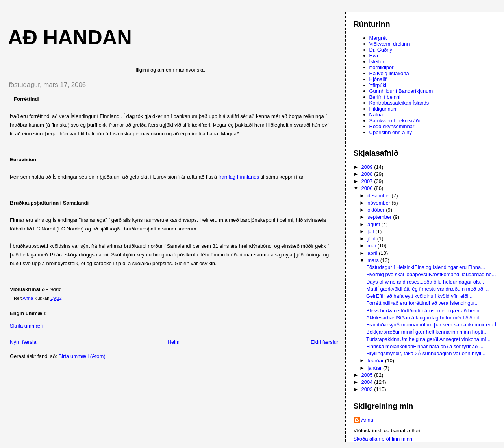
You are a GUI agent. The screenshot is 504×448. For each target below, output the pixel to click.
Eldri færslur (324, 342)
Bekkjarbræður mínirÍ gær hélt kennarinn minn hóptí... (427, 332)
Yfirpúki (378, 85)
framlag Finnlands (239, 177)
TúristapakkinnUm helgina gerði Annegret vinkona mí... (428, 339)
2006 (368, 188)
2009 (368, 167)
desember (379, 196)
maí (372, 246)
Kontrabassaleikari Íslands (399, 103)
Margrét (378, 38)
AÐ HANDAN (70, 37)
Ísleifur (377, 62)
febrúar (376, 360)
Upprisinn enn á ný (391, 132)
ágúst (374, 224)
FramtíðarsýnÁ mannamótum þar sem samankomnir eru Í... (433, 325)
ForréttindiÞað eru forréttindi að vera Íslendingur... (422, 303)
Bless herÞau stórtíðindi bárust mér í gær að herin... (425, 311)
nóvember (379, 203)
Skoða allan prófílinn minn (383, 439)
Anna (367, 420)
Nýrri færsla (23, 342)
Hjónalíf (378, 79)
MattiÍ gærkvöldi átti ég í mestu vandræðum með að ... (427, 289)
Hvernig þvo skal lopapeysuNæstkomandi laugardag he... (431, 274)
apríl (373, 253)
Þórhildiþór (382, 67)
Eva (374, 56)
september (380, 217)
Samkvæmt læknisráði (395, 121)
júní (372, 239)
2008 (368, 174)
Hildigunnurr (383, 109)
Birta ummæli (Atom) (82, 356)
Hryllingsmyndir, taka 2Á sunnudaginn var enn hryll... (426, 353)
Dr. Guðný (381, 50)
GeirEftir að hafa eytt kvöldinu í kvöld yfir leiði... (419, 296)
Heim (174, 342)
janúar (375, 368)
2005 (368, 375)
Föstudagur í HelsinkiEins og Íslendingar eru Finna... (426, 267)
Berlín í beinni (385, 97)
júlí (371, 231)
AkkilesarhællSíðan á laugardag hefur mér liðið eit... (425, 318)
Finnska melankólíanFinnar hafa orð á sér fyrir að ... (425, 346)
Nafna (376, 115)
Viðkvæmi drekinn (390, 44)
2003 (368, 389)
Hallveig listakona (389, 73)
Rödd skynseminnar (392, 126)
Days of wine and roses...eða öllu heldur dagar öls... (425, 282)
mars (374, 260)
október (377, 210)
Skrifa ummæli (26, 326)
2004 (368, 382)
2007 (368, 181)
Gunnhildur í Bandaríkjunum (401, 91)
